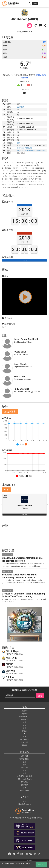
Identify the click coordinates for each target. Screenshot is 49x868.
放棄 (25, 788)
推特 (4, 327)
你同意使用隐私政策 (23, 863)
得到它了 (41, 864)
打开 (19, 143)
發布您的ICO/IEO (25, 804)
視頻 (25, 770)
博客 (25, 737)
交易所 (24, 731)
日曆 (25, 728)
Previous (2, 504)
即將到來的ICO (24, 717)
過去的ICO (24, 719)
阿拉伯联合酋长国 (24, 148)
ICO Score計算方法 (25, 779)
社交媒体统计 (25, 759)
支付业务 (21, 107)
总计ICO (25, 711)
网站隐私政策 (25, 790)
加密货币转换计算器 (24, 776)
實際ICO (25, 714)
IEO (24, 725)
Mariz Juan (20, 376)
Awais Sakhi (20, 352)
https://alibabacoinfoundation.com (32, 151)
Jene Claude (20, 364)
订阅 (40, 696)
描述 (25, 722)
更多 (6, 490)
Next (47, 504)
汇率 (25, 773)
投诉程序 (25, 785)
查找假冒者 (10, 412)
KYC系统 (25, 782)
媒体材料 (25, 768)
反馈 (25, 762)
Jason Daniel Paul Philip (26, 339)
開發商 (24, 745)
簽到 (25, 801)
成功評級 (25, 756)
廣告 (25, 765)
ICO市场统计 (25, 740)
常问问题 (25, 742)
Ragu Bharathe (21, 389)
